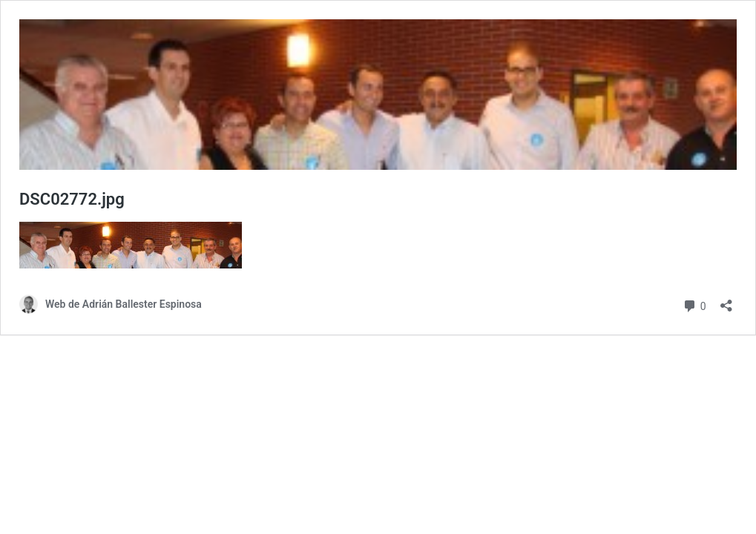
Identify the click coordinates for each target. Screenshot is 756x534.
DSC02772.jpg (72, 199)
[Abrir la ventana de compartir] (726, 301)
